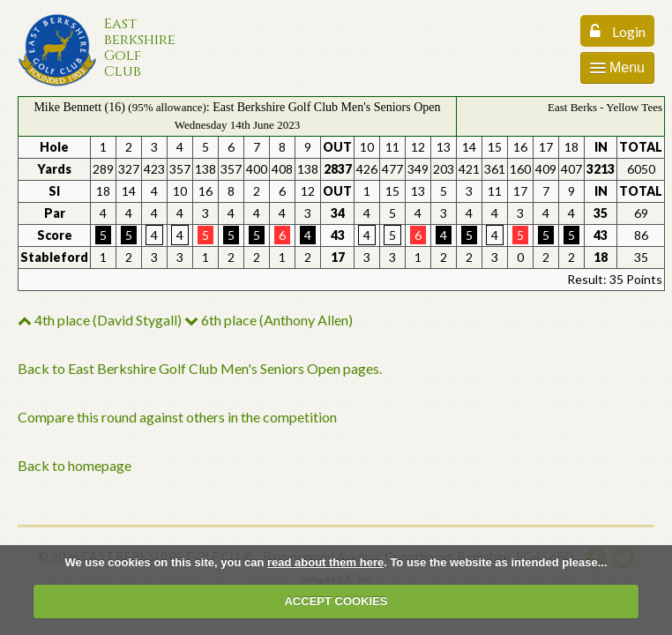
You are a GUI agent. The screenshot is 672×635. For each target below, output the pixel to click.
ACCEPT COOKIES (336, 601)
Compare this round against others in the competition (177, 417)
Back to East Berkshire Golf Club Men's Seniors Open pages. (200, 368)
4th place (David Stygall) (100, 320)
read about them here (325, 562)
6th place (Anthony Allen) (269, 320)
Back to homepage (75, 465)
